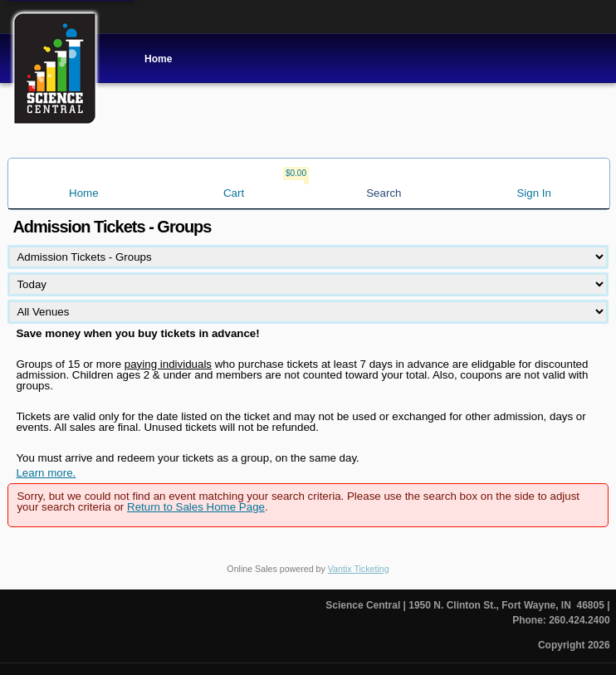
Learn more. (46, 473)
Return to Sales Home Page (196, 507)
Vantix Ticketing (359, 569)
